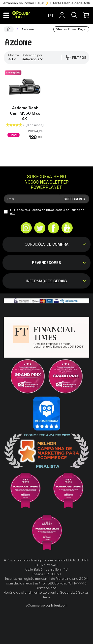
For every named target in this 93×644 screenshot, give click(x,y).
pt (51, 16)
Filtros (76, 58)
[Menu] (6, 15)
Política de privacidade (47, 210)
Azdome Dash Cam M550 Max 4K (25, 113)
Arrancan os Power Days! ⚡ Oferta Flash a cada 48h (47, 3)
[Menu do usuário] (62, 15)
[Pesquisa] (74, 15)
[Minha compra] (87, 15)
